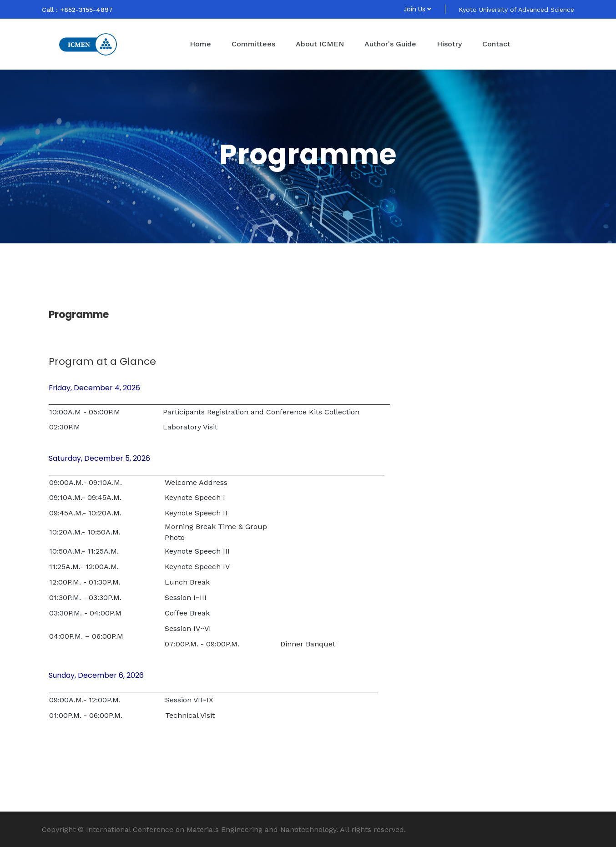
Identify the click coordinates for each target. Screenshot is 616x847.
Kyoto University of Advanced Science (516, 10)
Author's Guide (390, 44)
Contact (496, 44)
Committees (253, 44)
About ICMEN (320, 44)
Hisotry (449, 44)
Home (200, 44)
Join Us (417, 9)
